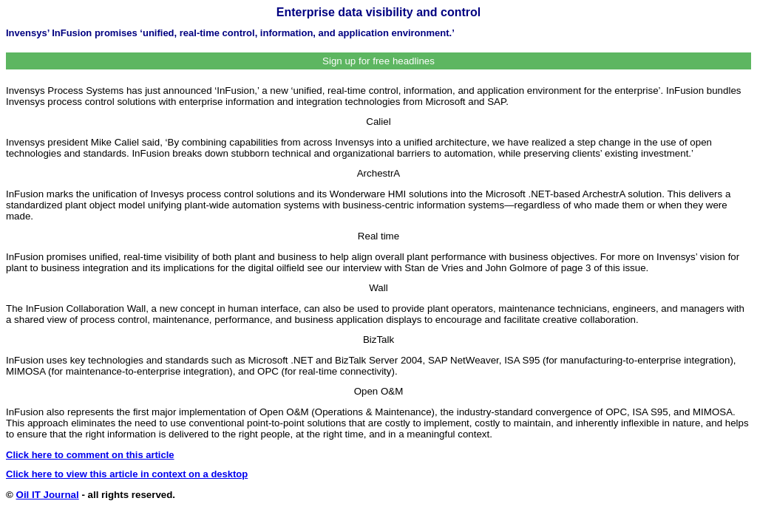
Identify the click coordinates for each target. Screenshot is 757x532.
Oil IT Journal (48, 495)
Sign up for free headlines (378, 61)
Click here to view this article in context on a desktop (127, 474)
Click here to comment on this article (90, 455)
